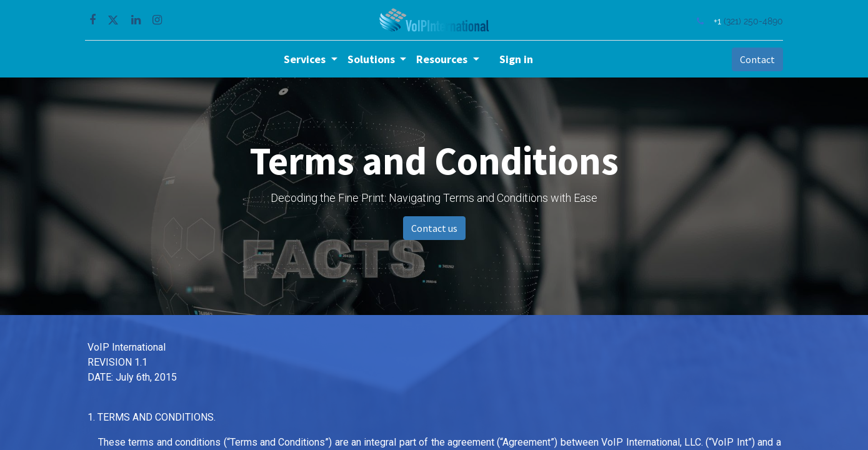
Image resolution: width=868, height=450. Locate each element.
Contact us (434, 228)
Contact (755, 59)
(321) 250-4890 (751, 21)
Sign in (516, 59)
